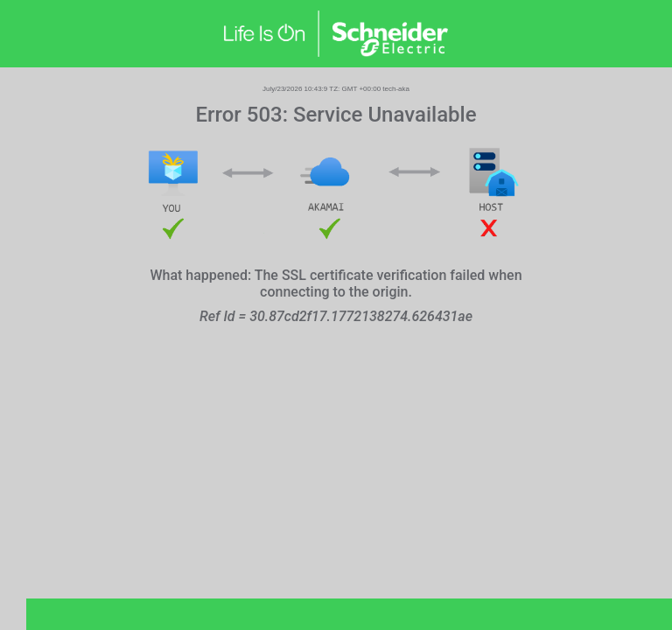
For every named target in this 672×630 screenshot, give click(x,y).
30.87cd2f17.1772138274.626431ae (361, 316)
